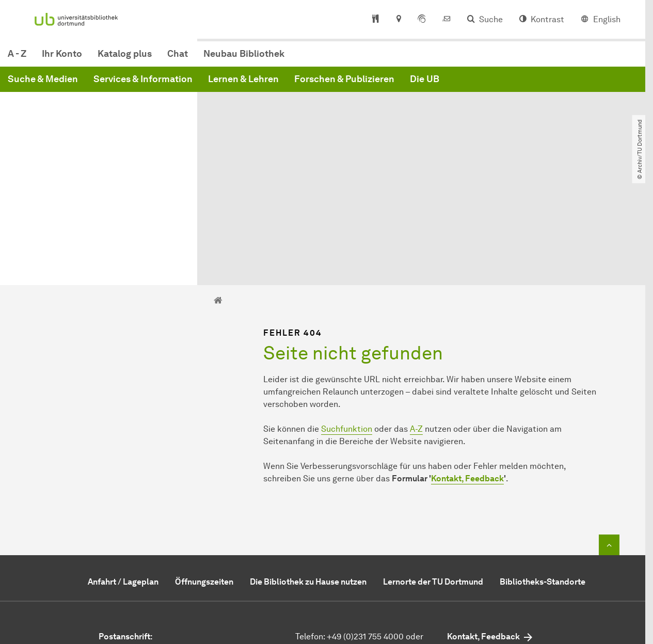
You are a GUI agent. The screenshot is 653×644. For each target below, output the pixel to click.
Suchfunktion (347, 326)
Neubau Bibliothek (401, 59)
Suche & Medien (200, 84)
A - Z (174, 59)
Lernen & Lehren (400, 84)
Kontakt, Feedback (467, 376)
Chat (335, 59)
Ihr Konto (219, 59)
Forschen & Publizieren (501, 84)
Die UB (582, 84)
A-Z (416, 326)
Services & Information (300, 84)
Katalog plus (282, 59)
